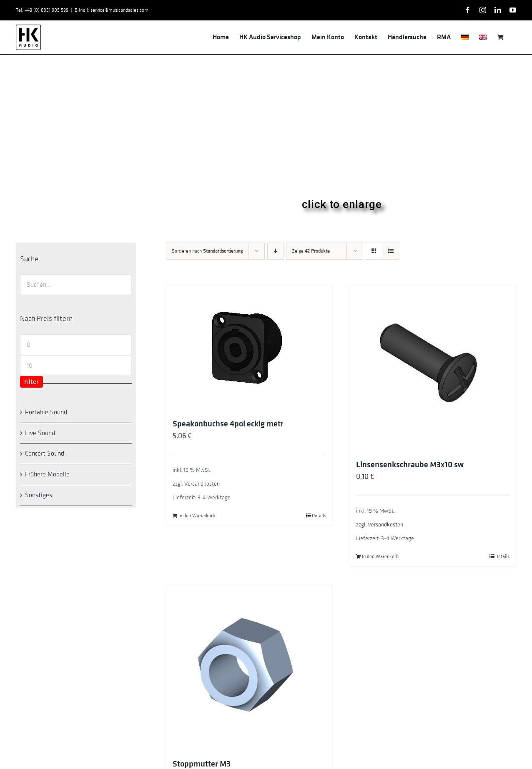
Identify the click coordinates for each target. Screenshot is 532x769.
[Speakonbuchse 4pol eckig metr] (249, 348)
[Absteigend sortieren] (275, 251)
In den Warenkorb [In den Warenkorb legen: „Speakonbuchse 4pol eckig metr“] (197, 516)
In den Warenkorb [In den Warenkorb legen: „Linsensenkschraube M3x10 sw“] (380, 556)
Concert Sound (45, 453)
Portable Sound (46, 412)
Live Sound (40, 433)
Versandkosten (202, 484)
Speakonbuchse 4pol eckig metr (228, 424)
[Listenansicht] (390, 251)
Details (319, 516)
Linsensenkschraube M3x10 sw (410, 465)
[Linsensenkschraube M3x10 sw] (433, 368)
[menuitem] (465, 37)
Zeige (311, 251)
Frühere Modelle (47, 474)
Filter (31, 382)
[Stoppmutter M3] (249, 667)
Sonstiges (39, 495)
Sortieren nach (207, 251)
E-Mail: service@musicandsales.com (112, 10)
